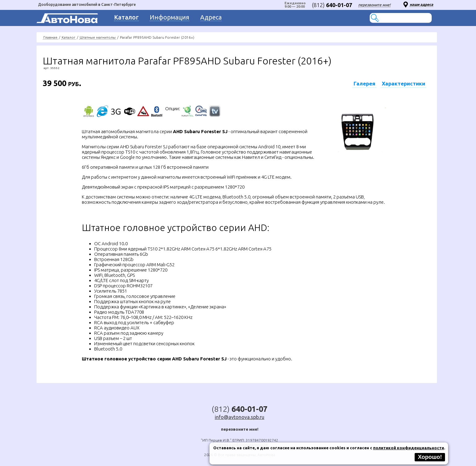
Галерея (364, 83)
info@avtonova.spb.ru (240, 417)
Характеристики (403, 83)
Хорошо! (430, 457)
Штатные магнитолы (98, 37)
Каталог (68, 37)
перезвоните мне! (374, 5)
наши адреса (421, 4)
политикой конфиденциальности (409, 448)
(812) (332, 5)
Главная (50, 37)
